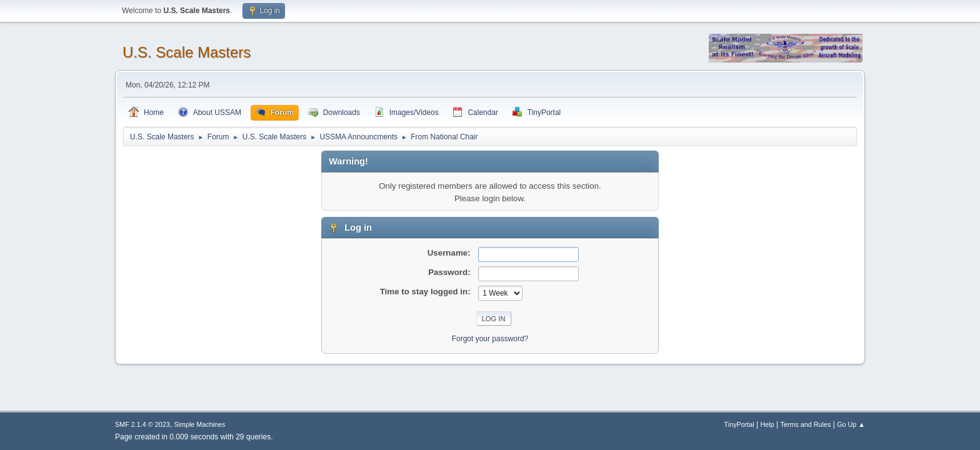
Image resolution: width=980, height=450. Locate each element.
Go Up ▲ (851, 424)
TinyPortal (739, 424)
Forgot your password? (490, 339)
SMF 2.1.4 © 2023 (142, 424)
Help (767, 424)
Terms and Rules (806, 424)
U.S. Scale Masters (187, 52)
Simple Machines (199, 424)
